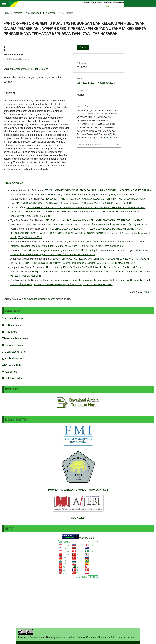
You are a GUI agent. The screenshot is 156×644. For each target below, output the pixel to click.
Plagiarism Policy (13, 345)
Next (146, 292)
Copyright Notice (12, 365)
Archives (18, 13)
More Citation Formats (90, 145)
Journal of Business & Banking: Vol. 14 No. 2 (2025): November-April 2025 (73, 284)
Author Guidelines (13, 378)
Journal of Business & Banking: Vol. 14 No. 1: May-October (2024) (91, 246)
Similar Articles (13, 183)
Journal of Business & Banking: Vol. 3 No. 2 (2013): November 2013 (98, 195)
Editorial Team (11, 325)
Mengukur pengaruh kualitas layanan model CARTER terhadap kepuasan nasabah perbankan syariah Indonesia (88, 250)
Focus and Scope (13, 318)
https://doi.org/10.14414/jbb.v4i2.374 (29, 69)
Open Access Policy (14, 352)
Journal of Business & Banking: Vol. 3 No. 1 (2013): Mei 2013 (115, 224)
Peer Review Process (15, 338)
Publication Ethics (13, 358)
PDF (84, 47)
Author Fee (9, 372)
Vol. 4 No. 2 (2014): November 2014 (44, 13)
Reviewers (9, 332)
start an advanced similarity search (37, 299)
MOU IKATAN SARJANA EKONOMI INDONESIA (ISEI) (78, 490)
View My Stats (87, 538)
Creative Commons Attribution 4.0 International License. (106, 637)
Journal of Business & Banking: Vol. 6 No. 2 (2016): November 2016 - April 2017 (53, 254)
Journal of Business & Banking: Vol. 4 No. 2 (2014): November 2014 (99, 263)
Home (7, 13)
